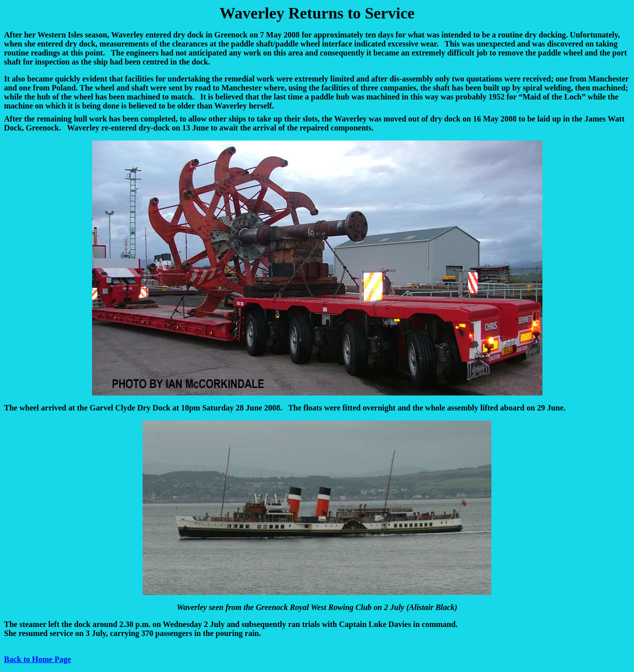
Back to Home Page (38, 659)
